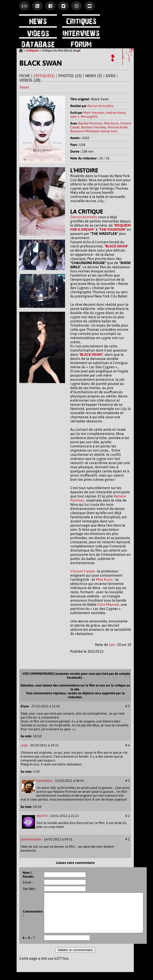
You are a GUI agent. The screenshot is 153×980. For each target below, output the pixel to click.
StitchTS (42, 816)
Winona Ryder (118, 127)
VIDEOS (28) (30, 80)
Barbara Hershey (94, 127)
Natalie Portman (90, 123)
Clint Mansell (108, 604)
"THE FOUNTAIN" (112, 229)
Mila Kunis (111, 123)
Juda (24, 745)
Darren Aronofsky (100, 106)
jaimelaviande (31, 839)
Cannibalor (44, 781)
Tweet (24, 87)
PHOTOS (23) (70, 76)
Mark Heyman (94, 113)
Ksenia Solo (109, 131)
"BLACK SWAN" (116, 246)
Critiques (32, 51)
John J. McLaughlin (84, 117)
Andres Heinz (116, 113)
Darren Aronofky (84, 217)
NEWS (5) (94, 76)
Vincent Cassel (82, 571)
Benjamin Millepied (85, 131)
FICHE (25, 76)
